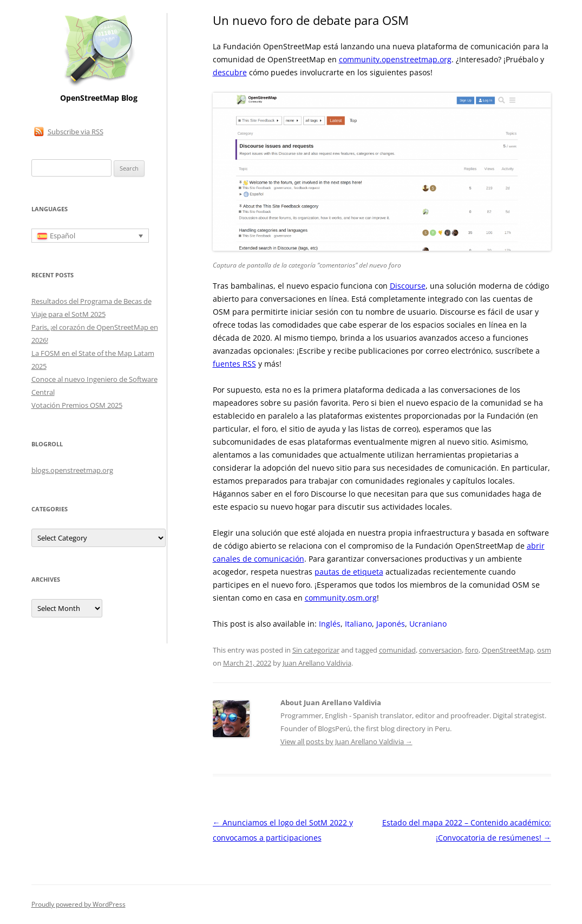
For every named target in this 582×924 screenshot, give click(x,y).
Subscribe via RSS (76, 132)
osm (544, 650)
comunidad (397, 650)
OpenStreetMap (508, 650)
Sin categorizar (316, 650)
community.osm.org (341, 598)
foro (472, 650)
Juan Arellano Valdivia (317, 663)
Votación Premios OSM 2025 (77, 405)
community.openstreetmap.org (395, 59)
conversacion (440, 650)
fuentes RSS (234, 364)
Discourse (408, 286)
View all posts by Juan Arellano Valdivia (346, 741)
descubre (230, 72)
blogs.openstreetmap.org (72, 470)
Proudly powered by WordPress (79, 904)
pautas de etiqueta (349, 572)
